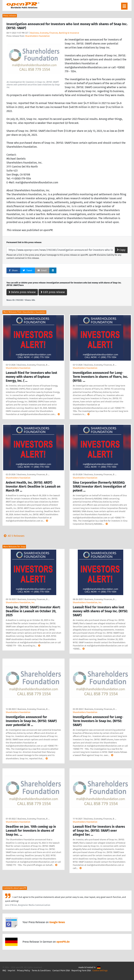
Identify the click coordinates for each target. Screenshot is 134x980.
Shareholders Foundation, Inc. (20, 602)
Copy (121, 250)
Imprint (11, 970)
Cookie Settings (100, 970)
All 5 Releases (13, 536)
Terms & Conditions (41, 970)
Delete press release (22, 292)
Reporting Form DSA (81, 970)
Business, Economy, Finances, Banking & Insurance (55, 33)
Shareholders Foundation (37, 36)
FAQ (4, 970)
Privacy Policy (23, 970)
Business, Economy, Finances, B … (33, 365)
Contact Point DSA (61, 970)
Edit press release (53, 292)
